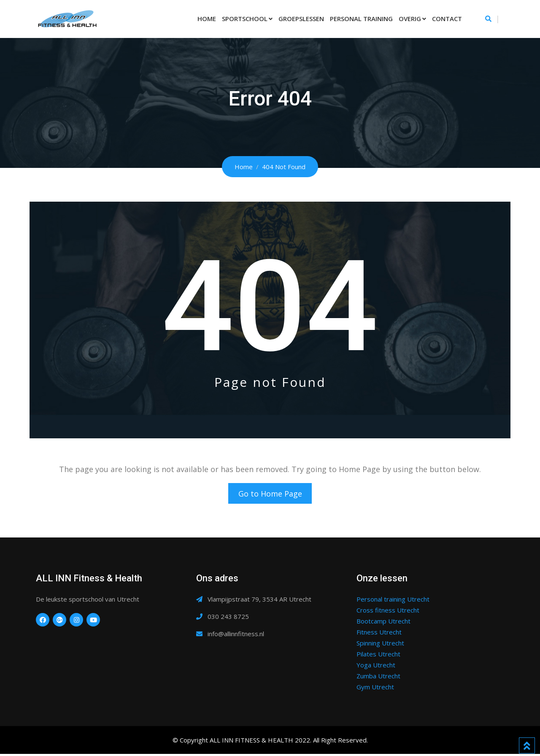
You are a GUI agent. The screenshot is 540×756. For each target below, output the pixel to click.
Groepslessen (301, 19)
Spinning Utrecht (380, 645)
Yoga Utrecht (376, 667)
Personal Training (361, 19)
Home (207, 19)
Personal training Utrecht (393, 601)
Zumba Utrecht (378, 678)
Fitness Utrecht (379, 634)
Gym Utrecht (375, 689)
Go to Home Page (270, 494)
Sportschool (245, 19)
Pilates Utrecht (378, 656)
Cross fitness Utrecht (388, 612)
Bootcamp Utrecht (383, 623)
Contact (447, 19)
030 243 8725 (228, 618)
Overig (410, 19)
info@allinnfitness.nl (236, 636)
